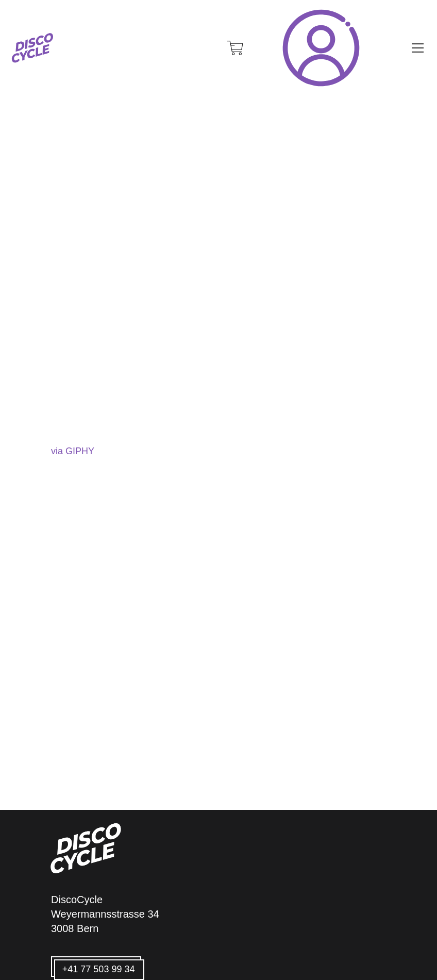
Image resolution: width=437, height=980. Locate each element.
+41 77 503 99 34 (99, 969)
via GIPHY (73, 451)
